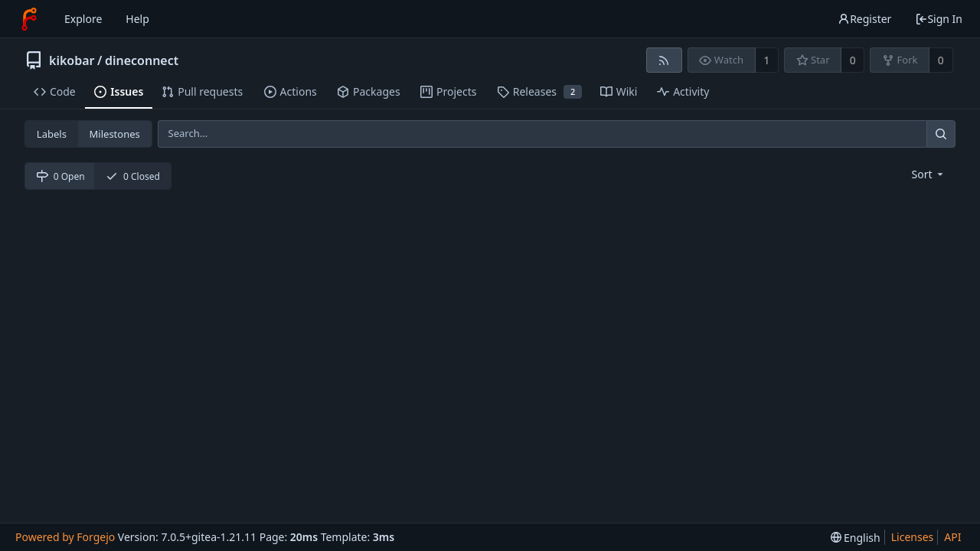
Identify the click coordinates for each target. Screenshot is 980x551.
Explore (83, 19)
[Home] (29, 19)
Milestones (115, 134)
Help (137, 19)
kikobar (72, 60)
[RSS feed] (664, 60)
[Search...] (941, 134)
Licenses (913, 537)
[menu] (929, 174)
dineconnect (142, 60)
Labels (52, 134)
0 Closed (133, 176)
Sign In (939, 19)
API (952, 537)
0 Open (60, 176)
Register (864, 19)
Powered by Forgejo (65, 537)
